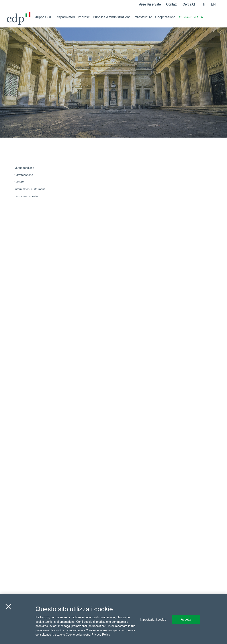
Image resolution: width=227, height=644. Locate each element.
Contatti (172, 4)
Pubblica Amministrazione (112, 17)
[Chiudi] (8, 607)
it (204, 4)
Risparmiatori (65, 17)
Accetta (186, 619)
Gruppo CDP (43, 17)
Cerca (189, 4)
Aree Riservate (150, 4)
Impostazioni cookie (153, 619)
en (213, 4)
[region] (113, 619)
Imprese (84, 17)
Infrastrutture (143, 17)
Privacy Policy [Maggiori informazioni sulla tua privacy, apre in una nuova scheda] (101, 634)
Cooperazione (165, 17)
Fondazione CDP (191, 17)
